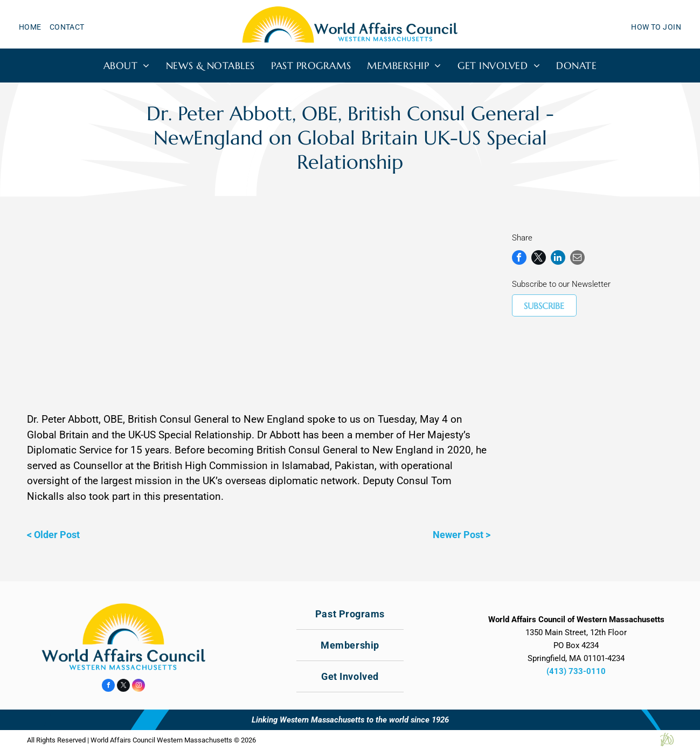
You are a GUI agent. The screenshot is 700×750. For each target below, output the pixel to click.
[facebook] (108, 687)
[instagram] (138, 687)
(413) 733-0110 (576, 671)
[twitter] (123, 687)
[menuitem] (34, 27)
